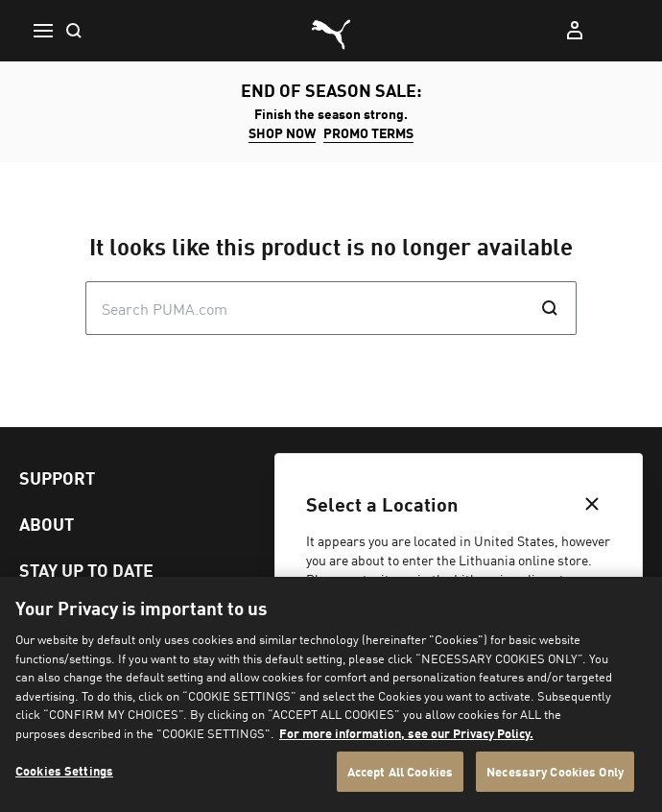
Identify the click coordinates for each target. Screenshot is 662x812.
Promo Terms (368, 132)
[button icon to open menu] (42, 31)
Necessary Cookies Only (555, 771)
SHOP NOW (282, 132)
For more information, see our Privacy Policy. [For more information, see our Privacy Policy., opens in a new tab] (406, 733)
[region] (331, 694)
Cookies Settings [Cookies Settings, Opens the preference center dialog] (64, 770)
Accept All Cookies (400, 771)
